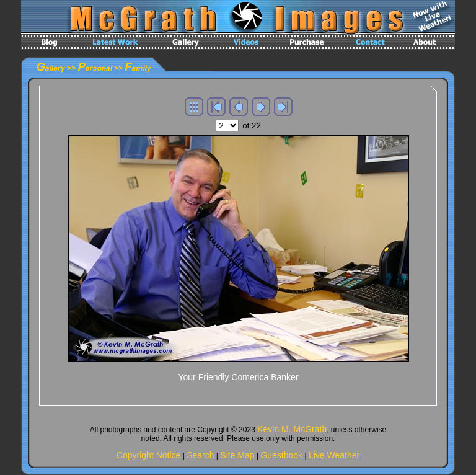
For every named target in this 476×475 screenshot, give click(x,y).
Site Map (237, 455)
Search (200, 455)
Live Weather (334, 455)
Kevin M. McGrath (292, 429)
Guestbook (281, 455)
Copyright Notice (149, 455)
